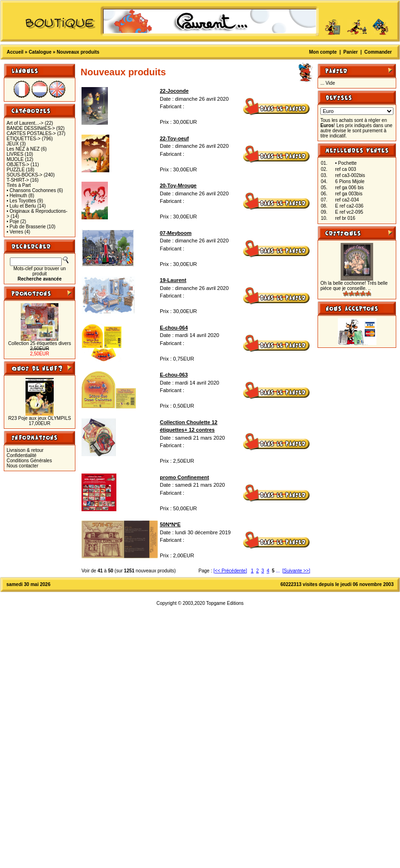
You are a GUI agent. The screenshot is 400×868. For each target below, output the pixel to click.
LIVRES (15, 154)
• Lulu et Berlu (21, 206)
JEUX (13, 144)
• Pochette (346, 163)
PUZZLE (16, 170)
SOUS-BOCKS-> (24, 175)
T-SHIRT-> (18, 180)
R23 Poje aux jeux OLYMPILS (39, 418)
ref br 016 (345, 218)
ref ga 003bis (349, 194)
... (278, 571)
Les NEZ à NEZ (23, 149)
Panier (351, 52)
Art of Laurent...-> (25, 123)
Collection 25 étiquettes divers (39, 343)
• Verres (15, 232)
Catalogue (40, 52)
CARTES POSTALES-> (31, 133)
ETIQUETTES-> (24, 139)
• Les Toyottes (21, 201)
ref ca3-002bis (350, 175)
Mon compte (323, 52)
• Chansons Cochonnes (31, 190)
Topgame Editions (225, 603)
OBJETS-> (18, 165)
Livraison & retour (25, 450)
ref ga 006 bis (349, 188)
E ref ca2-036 (349, 206)
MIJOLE (15, 159)
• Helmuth (17, 196)
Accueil (15, 52)
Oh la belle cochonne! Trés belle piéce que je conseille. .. (354, 286)
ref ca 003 (345, 169)
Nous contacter (22, 466)
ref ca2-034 (347, 200)
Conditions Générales (29, 461)
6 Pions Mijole (350, 181)
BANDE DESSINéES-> (31, 128)
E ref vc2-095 (349, 212)
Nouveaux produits (78, 52)
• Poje (13, 221)
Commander (378, 52)
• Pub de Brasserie (26, 227)
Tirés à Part (19, 185)
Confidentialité (21, 455)
